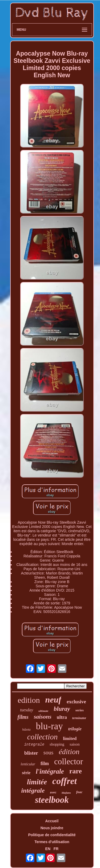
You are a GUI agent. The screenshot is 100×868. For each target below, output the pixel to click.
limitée (37, 782)
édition (69, 752)
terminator (79, 718)
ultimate (43, 711)
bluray (62, 709)
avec (53, 793)
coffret (65, 781)
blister (31, 753)
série (26, 773)
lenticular (28, 764)
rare (76, 771)
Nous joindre (52, 828)
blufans (66, 793)
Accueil (52, 821)
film (45, 763)
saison (75, 744)
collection (42, 737)
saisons (43, 717)
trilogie (75, 729)
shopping (57, 744)
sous (48, 753)
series (80, 710)
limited (70, 738)
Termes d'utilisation (52, 842)
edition (29, 700)
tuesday (27, 710)
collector (69, 761)
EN (48, 849)
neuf (53, 700)
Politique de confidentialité (52, 835)
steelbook (52, 800)
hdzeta (26, 730)
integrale (34, 744)
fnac (79, 792)
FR (56, 849)
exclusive (76, 702)
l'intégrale (50, 771)
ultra (62, 717)
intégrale (33, 790)
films (23, 717)
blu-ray (49, 726)
